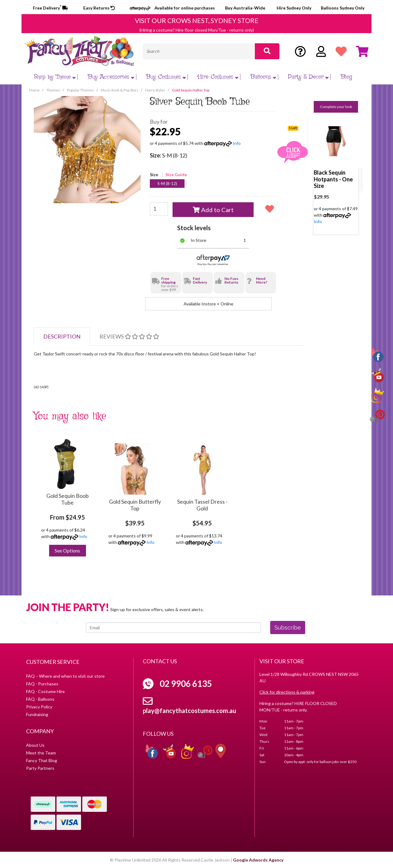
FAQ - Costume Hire (45, 691)
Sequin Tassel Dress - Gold (202, 505)
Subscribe (288, 628)
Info (237, 143)
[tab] (62, 337)
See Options (67, 550)
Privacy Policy (39, 707)
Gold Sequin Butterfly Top (135, 505)
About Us (35, 745)
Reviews (129, 336)
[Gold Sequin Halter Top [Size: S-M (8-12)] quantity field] (159, 209)
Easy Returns (99, 8)
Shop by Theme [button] (56, 77)
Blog (346, 77)
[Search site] (267, 51)
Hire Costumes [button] (219, 77)
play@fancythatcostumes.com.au (189, 711)
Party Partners (40, 768)
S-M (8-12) (167, 184)
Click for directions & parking (287, 692)
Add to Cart (213, 210)
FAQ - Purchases (42, 684)
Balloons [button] (264, 77)
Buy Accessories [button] (112, 77)
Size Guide (176, 174)
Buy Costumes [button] (167, 77)
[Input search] (199, 51)
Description (62, 336)
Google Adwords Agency (258, 860)
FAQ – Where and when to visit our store (65, 676)
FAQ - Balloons (40, 699)
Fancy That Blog (42, 760)
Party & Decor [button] (309, 77)
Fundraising (37, 714)
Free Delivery (50, 8)
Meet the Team (41, 753)
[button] (270, 209)
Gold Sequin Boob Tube (68, 499)
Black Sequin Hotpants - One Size (333, 179)
